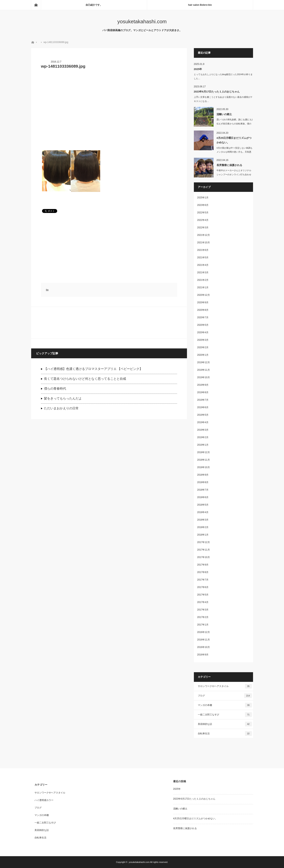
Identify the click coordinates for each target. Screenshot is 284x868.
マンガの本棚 (225, 705)
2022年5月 (203, 213)
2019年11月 (204, 370)
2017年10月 (204, 557)
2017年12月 (204, 542)
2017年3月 (203, 610)
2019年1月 (203, 445)
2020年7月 (203, 317)
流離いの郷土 (224, 114)
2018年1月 (203, 535)
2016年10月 (204, 647)
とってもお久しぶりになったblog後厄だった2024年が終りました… (223, 76)
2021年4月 (203, 265)
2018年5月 (203, 505)
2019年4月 (203, 422)
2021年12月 (204, 235)
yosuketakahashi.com (142, 21)
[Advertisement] (109, 107)
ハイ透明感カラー (44, 800)
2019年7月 (203, 400)
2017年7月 (203, 580)
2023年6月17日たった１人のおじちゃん (217, 92)
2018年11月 (204, 460)
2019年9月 (203, 385)
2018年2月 (203, 527)
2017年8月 (203, 572)
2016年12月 (204, 632)
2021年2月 (203, 280)
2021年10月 (204, 243)
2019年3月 (203, 430)
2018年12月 (204, 452)
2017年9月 (203, 565)
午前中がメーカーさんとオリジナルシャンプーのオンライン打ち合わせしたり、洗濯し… (234, 175)
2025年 (198, 69)
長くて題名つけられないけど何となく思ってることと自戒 (85, 379)
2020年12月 (204, 295)
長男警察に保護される (229, 165)
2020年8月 (203, 310)
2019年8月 (203, 392)
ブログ (225, 696)
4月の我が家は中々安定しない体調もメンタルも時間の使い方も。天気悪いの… (234, 152)
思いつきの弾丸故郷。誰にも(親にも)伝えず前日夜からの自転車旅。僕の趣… (235, 124)
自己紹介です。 (94, 5)
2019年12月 (204, 362)
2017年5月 (203, 595)
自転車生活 (225, 734)
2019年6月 (203, 407)
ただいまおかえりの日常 (61, 408)
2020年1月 (203, 355)
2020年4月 (203, 332)
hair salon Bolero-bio (200, 5)
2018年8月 (203, 482)
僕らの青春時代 (55, 389)
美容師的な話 (225, 724)
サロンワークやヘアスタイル (225, 686)
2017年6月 (203, 587)
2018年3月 (203, 520)
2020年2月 (203, 347)
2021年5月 (203, 258)
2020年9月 (203, 302)
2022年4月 (203, 220)
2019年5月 (203, 415)
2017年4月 (203, 602)
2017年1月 (203, 625)
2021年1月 (203, 287)
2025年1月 (203, 198)
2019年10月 (204, 377)
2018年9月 (203, 475)
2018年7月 (203, 490)
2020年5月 (203, 325)
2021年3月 (203, 273)
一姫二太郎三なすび (225, 715)
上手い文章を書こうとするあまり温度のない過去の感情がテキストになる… (223, 99)
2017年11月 (204, 550)
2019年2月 (203, 437)
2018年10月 (204, 467)
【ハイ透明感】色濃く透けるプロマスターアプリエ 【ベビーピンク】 (93, 369)
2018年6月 (203, 497)
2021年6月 (203, 250)
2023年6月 (203, 205)
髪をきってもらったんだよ (63, 398)
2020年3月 (203, 340)
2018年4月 (203, 512)
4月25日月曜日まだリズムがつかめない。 (234, 140)
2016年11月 (204, 640)
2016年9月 (203, 655)
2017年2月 (203, 617)
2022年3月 (203, 228)
